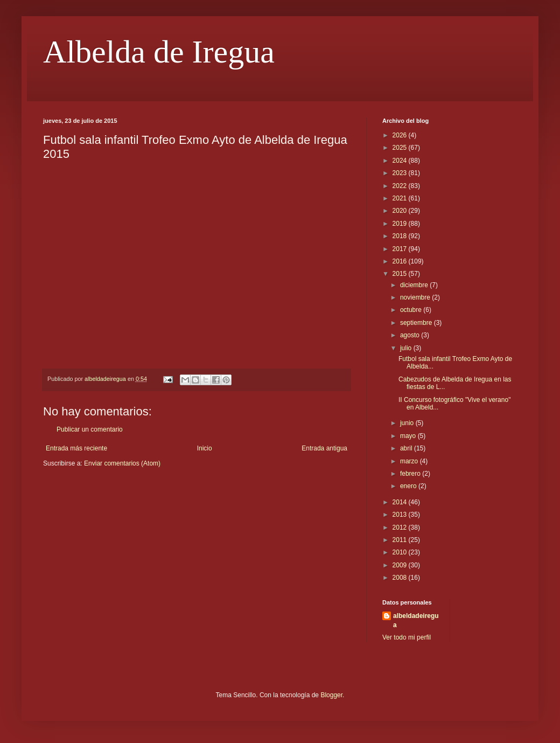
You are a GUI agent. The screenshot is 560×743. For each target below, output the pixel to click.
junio (408, 423)
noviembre (416, 297)
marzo (410, 461)
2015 (401, 274)
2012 (401, 527)
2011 (401, 540)
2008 (401, 578)
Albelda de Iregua (159, 52)
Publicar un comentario (90, 429)
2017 (401, 249)
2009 (401, 565)
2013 (401, 515)
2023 (401, 173)
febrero (411, 474)
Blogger (331, 695)
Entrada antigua (324, 448)
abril (407, 448)
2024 (401, 161)
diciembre (415, 285)
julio (407, 348)
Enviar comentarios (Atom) (122, 463)
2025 (401, 148)
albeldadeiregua (416, 620)
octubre (412, 310)
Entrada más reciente (76, 448)
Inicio (205, 448)
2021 (401, 198)
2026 (401, 135)
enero (409, 486)
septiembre (417, 323)
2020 (401, 211)
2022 (401, 186)
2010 (401, 552)
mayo (409, 436)
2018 (401, 236)
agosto (411, 335)
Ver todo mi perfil (407, 637)
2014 (401, 502)
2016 (401, 261)
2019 (401, 224)
